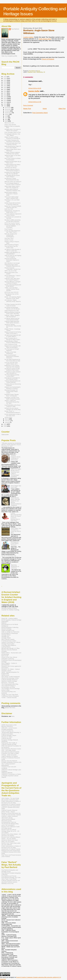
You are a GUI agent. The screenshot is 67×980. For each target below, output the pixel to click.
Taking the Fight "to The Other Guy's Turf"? (13, 156)
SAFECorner (5, 675)
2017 (5, 93)
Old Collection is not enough (12, 263)
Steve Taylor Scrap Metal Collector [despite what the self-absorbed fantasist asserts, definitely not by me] (11, 881)
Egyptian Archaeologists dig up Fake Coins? (13, 162)
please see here (10, 708)
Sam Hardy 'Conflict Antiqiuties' (11, 677)
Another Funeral (9, 240)
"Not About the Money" (11, 168)
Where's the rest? (9, 123)
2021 (5, 86)
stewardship (40, 72)
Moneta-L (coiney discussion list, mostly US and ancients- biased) (11, 814)
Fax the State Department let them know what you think (12, 360)
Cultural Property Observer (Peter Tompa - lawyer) (9, 811)
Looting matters (28, 37)
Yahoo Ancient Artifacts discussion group (8, 820)
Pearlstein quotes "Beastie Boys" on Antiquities (12, 395)
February (8, 421)
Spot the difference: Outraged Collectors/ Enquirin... (12, 282)
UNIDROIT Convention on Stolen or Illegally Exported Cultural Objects (11, 776)
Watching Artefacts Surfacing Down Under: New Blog (12, 313)
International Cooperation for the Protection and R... (12, 379)
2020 (5, 88)
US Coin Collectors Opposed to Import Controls (13, 215)
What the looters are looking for (13, 182)
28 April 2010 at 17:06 (35, 102)
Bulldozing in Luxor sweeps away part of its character (12, 366)
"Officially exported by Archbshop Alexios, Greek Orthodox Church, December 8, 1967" (11, 445)
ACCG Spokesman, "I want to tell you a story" (12, 276)
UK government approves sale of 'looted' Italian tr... (13, 336)
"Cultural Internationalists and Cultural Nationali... (12, 382)
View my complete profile (9, 56)
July (6, 116)
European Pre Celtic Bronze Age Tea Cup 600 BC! (12, 173)
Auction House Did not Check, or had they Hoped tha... (13, 204)
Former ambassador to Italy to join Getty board (13, 415)
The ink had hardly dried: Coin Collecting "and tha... (13, 144)
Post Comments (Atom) (40, 113)
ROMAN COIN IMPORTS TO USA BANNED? (12, 253)
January (7, 422)
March (7, 419)
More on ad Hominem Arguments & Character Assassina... (12, 356)
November (8, 109)
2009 (5, 424)
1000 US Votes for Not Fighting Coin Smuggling (13, 256)
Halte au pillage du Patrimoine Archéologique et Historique (10, 633)
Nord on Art (5, 656)
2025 (5, 78)
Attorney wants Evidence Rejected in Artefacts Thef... (13, 190)
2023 (5, 82)
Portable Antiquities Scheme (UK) (11, 762)
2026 (5, 77)
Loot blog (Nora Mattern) (9, 645)
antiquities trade (32, 72)
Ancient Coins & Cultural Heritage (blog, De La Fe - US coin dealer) (10, 831)
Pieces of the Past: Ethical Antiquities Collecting (9, 658)
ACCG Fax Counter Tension (12, 223)
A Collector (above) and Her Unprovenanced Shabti (12, 319)
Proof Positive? (9, 229)
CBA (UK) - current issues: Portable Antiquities (9, 729)
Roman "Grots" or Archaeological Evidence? (12, 412)
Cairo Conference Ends (11, 344)
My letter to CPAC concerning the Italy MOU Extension (12, 221)
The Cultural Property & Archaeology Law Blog (8, 686)
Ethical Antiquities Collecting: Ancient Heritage (10, 628)
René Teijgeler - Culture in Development (9, 664)
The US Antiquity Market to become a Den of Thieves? (13, 184)
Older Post (62, 109)
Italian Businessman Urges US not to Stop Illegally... (13, 147)
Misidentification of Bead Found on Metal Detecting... (13, 342)
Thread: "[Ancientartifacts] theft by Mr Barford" (13, 285)
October (7, 111)
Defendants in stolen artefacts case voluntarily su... (13, 372)
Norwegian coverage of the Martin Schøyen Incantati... (13, 398)
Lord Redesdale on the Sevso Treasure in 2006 (12, 406)
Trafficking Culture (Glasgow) (10, 696)
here (13, 716)
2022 (5, 84)
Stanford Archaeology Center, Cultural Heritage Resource (10, 679)
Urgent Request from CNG (12, 311)
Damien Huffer (34, 91)
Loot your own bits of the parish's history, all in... (11, 363)
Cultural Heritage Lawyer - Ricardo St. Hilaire (9, 736)
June (7, 118)
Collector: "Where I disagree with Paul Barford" (12, 316)
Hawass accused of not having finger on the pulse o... (13, 333)
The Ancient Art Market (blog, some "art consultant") (10, 824)
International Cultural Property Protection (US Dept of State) (10, 753)
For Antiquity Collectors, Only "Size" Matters (12, 135)
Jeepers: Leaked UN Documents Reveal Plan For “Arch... (12, 402)
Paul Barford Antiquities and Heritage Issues (10, 871)
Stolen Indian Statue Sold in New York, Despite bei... (12, 187)
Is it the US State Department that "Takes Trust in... (12, 231)
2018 (5, 91)
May (6, 119)
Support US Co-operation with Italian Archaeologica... (13, 347)
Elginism (4, 623)
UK (44, 72)
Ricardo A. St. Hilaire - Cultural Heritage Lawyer (11, 670)
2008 (5, 426)
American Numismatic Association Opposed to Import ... (12, 260)
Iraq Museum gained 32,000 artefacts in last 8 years (12, 369)
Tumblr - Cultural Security (9, 697)
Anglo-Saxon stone (45, 39)
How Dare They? (9, 238)
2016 (5, 95)
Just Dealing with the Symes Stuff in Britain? (12, 176)
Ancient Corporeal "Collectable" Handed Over (13, 268)
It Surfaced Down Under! (9, 641)
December (8, 108)
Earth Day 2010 (9, 209)
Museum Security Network (9, 761)
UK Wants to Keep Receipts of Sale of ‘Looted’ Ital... (13, 250)
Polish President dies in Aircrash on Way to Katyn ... (13, 339)
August (7, 114)
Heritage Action (6, 635)
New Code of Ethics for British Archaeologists (13, 159)
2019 (5, 89)
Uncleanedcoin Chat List (9, 822)
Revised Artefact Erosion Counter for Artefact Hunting (10, 609)
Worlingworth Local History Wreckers (15, 543)
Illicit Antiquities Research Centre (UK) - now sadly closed (11, 750)
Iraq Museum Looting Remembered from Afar (12, 179)
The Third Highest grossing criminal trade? (12, 375)
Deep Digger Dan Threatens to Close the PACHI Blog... (16, 531)
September (8, 113)
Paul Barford (15, 29)
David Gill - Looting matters (10, 618)
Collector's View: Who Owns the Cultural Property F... (12, 279)
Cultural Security (6, 738)
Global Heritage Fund (8, 630)
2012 (5, 102)
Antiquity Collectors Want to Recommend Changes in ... (13, 170)
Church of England (48, 59)
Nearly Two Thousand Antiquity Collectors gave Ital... (13, 207)
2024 (5, 80)
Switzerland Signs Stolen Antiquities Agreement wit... (13, 265)
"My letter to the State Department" (10, 353)
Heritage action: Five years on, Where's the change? (13, 130)
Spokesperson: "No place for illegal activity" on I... (12, 211)
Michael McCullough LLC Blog (10, 648)
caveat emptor (8, 417)
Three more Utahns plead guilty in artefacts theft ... (12, 198)
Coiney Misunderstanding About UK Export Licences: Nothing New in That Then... (16, 517)
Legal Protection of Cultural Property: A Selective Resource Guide (11, 758)
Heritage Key (5, 636)
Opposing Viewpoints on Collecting (15, 566)
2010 (5, 106)
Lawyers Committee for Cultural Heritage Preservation (11, 643)
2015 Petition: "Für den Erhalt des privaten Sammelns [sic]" (10, 799)
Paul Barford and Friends (9, 876)
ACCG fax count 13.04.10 (11, 292)
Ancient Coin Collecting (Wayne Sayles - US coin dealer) (11, 838)
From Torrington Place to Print (13, 132)
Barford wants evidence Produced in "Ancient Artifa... (11, 194)
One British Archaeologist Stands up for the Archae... (13, 308)
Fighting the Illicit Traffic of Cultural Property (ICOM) (9, 744)
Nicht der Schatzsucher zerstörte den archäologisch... (11, 235)
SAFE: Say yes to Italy (11, 271)
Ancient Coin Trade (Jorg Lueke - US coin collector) (11, 844)
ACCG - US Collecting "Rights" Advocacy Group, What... (13, 298)
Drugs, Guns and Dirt (10, 125)
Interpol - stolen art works (9, 755)
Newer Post (27, 109)
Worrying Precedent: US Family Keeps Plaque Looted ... (11, 391)
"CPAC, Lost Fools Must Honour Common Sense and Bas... (12, 289)
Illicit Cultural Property (8, 639)
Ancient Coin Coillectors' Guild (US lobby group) (10, 827)
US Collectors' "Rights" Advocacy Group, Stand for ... (13, 301)
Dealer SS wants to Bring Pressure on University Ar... (13, 138)
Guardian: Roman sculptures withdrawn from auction (12, 153)
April (6, 121)
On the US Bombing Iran (9, 556)
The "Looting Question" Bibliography (8, 764)
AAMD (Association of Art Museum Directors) (9, 726)
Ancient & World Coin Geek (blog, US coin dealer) (10, 841)
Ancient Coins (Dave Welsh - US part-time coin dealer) (11, 835)
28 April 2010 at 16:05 (35, 88)
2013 (5, 100)
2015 (5, 97)
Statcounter (5, 435)
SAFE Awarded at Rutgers (12, 245)
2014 (5, 99)
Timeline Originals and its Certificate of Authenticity (16, 458)
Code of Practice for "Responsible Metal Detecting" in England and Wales (11, 732)
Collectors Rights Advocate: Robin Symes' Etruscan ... (12, 322)
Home (45, 109)
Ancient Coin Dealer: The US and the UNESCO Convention (12, 226)
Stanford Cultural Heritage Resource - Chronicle (9, 682)
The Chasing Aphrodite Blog (10, 684)
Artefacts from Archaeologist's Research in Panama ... (13, 388)
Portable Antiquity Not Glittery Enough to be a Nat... (12, 165)
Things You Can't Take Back (10, 694)
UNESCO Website (7, 773)
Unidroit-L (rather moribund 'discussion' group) (9, 817)
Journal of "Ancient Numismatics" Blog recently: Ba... (13, 326)
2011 (5, 104)
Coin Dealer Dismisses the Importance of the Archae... (13, 141)
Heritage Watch (6, 638)
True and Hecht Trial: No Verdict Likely (11, 247)
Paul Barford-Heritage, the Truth (11, 877)
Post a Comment (28, 105)
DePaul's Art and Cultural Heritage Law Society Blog (12, 409)
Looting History (6, 647)
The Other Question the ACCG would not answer (13, 305)
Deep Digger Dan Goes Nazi (16, 486)
